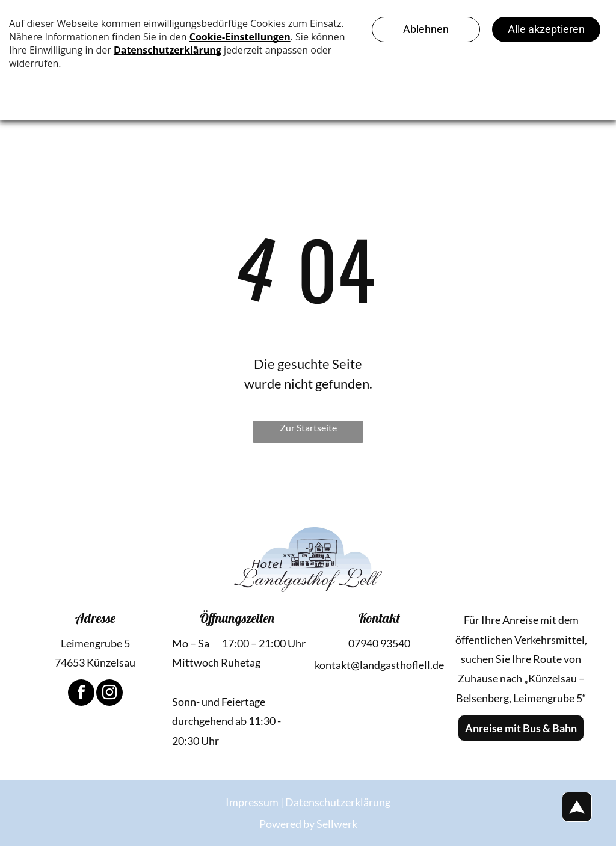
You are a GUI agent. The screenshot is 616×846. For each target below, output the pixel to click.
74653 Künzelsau (95, 662)
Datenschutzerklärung (338, 802)
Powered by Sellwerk (308, 824)
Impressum (252, 802)
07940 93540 (379, 643)
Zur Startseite (308, 428)
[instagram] (109, 694)
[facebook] (81, 694)
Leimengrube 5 (95, 643)
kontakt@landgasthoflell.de (379, 665)
